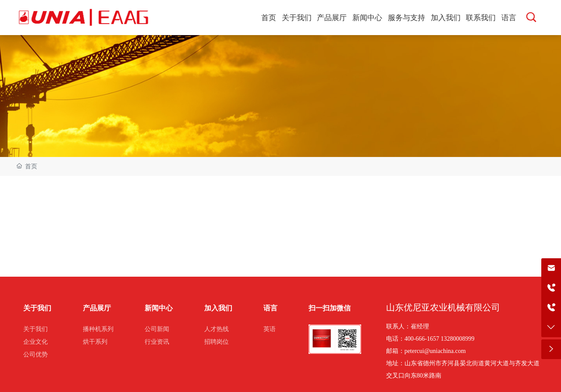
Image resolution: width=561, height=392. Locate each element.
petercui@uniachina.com (435, 351)
